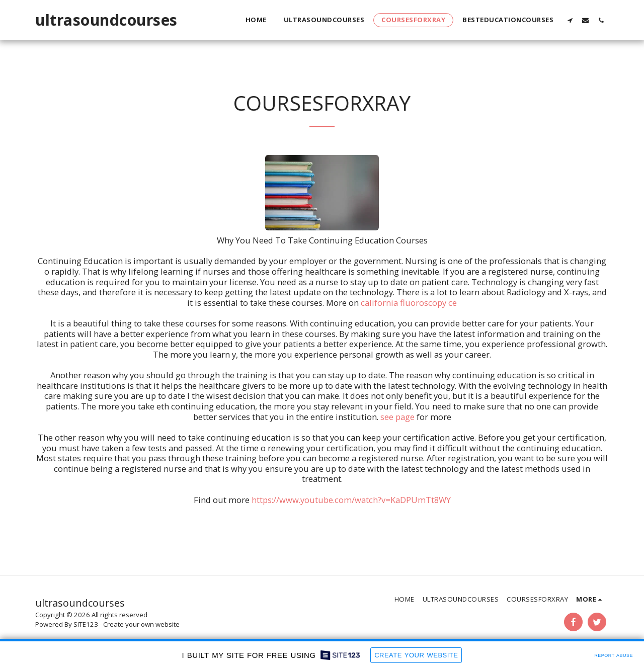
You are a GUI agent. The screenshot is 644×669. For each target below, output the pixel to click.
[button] (570, 20)
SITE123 (86, 624)
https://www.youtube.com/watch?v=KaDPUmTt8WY (351, 500)
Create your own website (141, 624)
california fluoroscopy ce (409, 303)
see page (397, 417)
